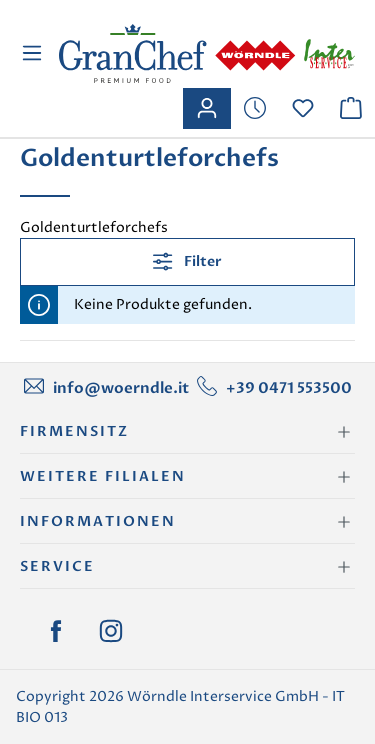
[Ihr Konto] (207, 108)
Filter (187, 261)
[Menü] (34, 53)
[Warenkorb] (351, 108)
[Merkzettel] (255, 108)
